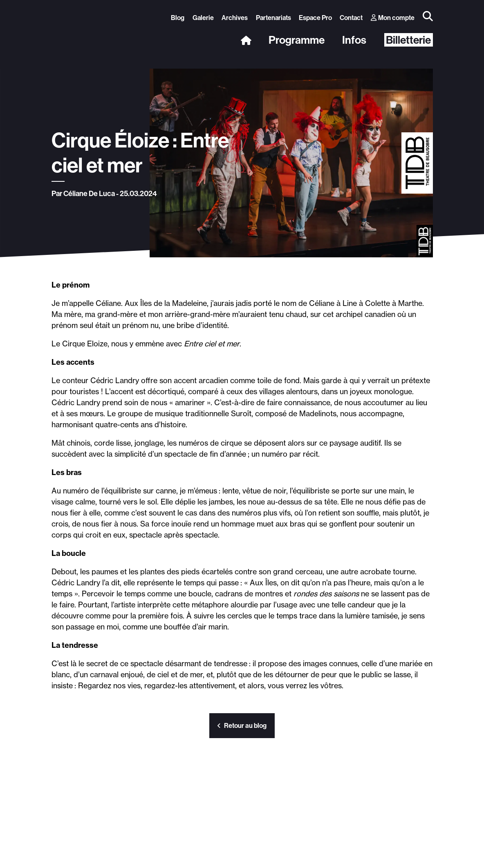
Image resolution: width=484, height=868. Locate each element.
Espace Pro (315, 18)
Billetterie (408, 40)
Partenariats (273, 18)
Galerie (203, 18)
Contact (351, 18)
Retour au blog (242, 725)
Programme (297, 40)
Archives (235, 18)
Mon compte (393, 18)
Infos (354, 40)
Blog (178, 18)
